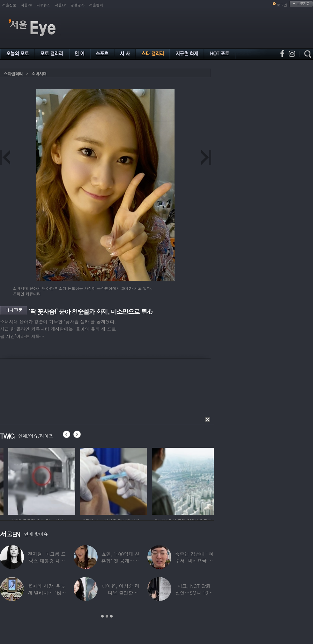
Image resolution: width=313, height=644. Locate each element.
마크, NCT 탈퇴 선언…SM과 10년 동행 (194, 592)
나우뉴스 (43, 5)
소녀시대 (39, 74)
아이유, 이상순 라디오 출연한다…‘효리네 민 (120, 592)
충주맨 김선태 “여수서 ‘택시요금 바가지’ (194, 561)
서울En (60, 5)
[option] (73, 480)
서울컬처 (96, 5)
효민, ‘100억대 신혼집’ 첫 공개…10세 (120, 561)
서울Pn (26, 5)
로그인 (282, 5)
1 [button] (102, 616)
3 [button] (111, 616)
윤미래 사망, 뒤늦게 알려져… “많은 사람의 (47, 592)
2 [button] (107, 616)
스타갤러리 (13, 74)
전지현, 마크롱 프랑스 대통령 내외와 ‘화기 (47, 561)
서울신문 (9, 5)
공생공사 (78, 5)
